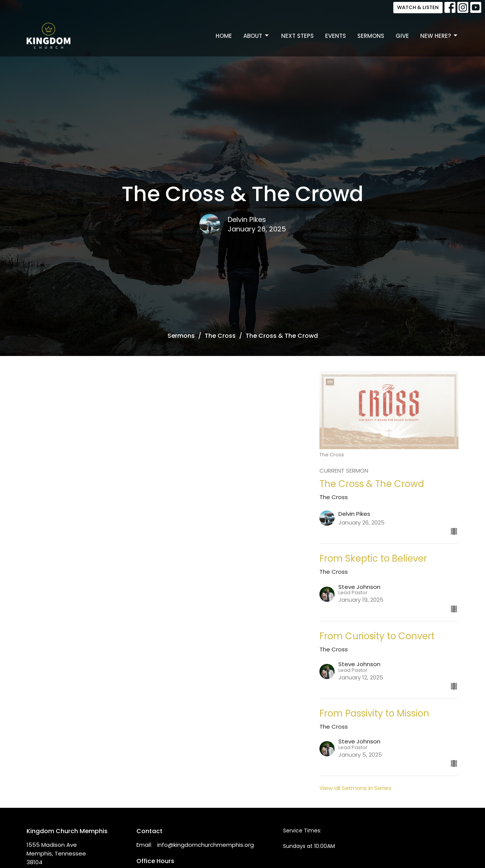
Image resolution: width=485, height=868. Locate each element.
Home (224, 36)
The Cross (220, 336)
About (257, 36)
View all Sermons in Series (355, 788)
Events (336, 36)
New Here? (439, 36)
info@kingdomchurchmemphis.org (206, 845)
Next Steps (297, 36)
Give (402, 36)
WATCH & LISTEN (418, 7)
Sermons (371, 36)
